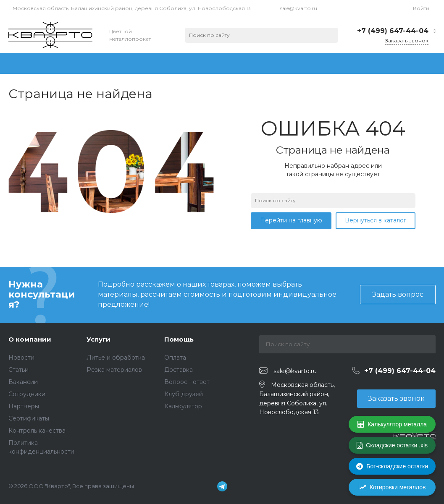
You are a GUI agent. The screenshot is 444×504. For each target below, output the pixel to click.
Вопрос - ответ (187, 382)
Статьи (18, 370)
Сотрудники (27, 394)
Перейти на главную (291, 220)
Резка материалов (114, 370)
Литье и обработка (116, 358)
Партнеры (24, 406)
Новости (21, 358)
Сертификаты (29, 418)
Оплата (175, 358)
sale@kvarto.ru (299, 8)
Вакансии (23, 382)
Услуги (99, 339)
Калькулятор (183, 406)
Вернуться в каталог (376, 220)
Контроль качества (37, 431)
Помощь (179, 339)
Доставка (179, 370)
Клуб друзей (184, 394)
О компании (30, 339)
